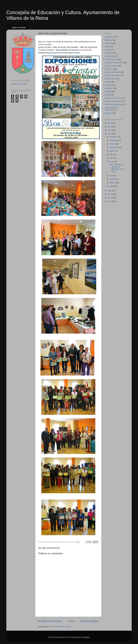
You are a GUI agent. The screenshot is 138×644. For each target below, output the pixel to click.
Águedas (108, 113)
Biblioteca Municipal (19, 84)
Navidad (108, 92)
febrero (113, 183)
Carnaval (108, 43)
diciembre (114, 137)
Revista (108, 95)
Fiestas (108, 82)
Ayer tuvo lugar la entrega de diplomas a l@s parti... (117, 168)
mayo (112, 161)
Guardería (109, 85)
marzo (112, 179)
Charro (107, 46)
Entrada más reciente (50, 621)
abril (112, 176)
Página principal (19, 27)
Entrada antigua (90, 621)
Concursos (109, 53)
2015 (110, 191)
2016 (110, 134)
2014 (110, 194)
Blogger (87, 637)
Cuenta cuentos (111, 59)
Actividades (109, 37)
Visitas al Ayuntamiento (114, 104)
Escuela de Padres (112, 75)
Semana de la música (113, 98)
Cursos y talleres (112, 66)
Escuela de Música (112, 72)
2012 (110, 201)
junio (112, 158)
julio (112, 154)
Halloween (109, 88)
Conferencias (110, 56)
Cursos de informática (114, 63)
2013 (110, 198)
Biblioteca (109, 40)
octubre (113, 144)
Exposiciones (110, 79)
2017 (110, 130)
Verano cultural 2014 (113, 101)
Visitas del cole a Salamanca (112, 109)
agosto (113, 151)
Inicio (71, 621)
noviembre (114, 140)
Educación (109, 69)
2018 (110, 127)
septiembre (114, 147)
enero (112, 186)
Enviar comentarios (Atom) (60, 627)
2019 (110, 123)
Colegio (108, 50)
